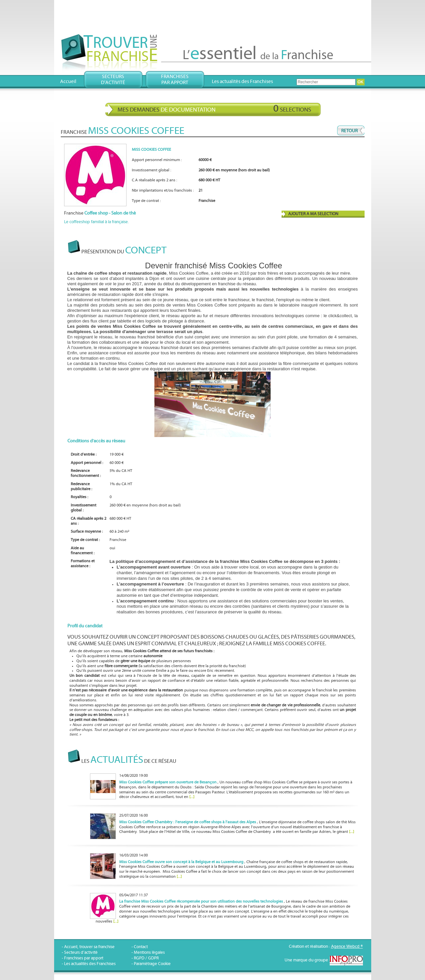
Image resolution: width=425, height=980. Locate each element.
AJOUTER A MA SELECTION (313, 214)
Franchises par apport (84, 958)
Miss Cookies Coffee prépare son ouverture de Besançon (168, 782)
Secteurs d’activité (81, 953)
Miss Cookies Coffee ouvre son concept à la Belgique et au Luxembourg (181, 862)
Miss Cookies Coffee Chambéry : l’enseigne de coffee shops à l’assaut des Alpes (188, 822)
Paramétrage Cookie (152, 964)
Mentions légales (149, 953)
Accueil (68, 82)
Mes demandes (214, 109)
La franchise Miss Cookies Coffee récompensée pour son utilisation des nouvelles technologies (201, 901)
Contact (141, 947)
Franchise (100, 213)
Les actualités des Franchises (242, 82)
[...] (192, 797)
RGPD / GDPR (146, 958)
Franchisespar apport (175, 80)
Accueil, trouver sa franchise (89, 947)
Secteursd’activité (113, 80)
